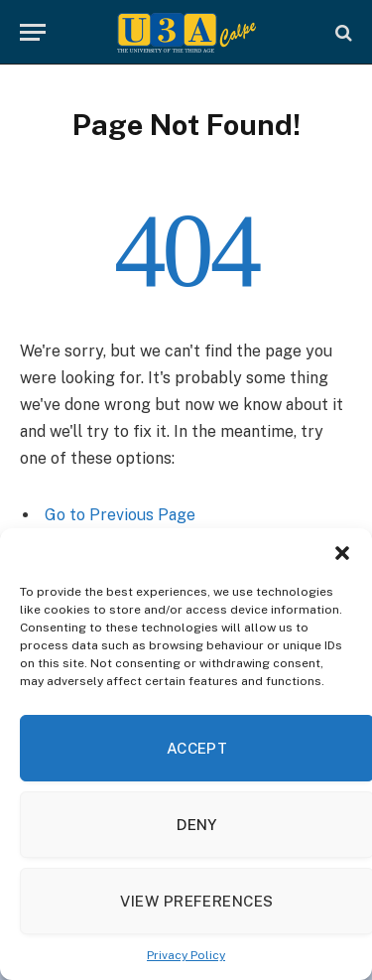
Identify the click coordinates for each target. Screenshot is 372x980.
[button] (342, 553)
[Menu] (33, 32)
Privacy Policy (186, 955)
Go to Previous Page (120, 515)
